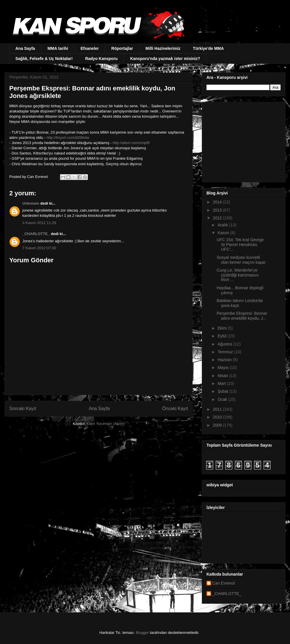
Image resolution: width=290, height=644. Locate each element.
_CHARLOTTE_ (36, 234)
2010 (218, 417)
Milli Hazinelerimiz (163, 48)
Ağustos (225, 344)
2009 (218, 425)
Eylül (222, 336)
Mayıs (223, 368)
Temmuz (226, 352)
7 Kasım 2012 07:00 (39, 248)
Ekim (223, 328)
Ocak (223, 399)
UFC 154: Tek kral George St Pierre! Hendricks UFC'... (240, 245)
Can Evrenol (223, 583)
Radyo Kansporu (101, 59)
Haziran (225, 360)
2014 (218, 202)
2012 (218, 218)
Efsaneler (90, 48)
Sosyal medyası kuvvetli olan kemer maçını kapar (241, 260)
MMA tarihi (58, 48)
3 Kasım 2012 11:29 (39, 223)
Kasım (224, 233)
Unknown (31, 203)
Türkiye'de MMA (208, 48)
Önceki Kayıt (175, 409)
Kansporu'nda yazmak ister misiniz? (165, 59)
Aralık (223, 225)
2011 (218, 409)
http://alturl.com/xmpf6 (131, 143)
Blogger (142, 633)
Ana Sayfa (25, 48)
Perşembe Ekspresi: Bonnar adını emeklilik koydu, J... (242, 316)
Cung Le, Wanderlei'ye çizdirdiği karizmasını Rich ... (238, 275)
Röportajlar (122, 48)
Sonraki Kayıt (23, 409)
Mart (222, 383)
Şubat (223, 391)
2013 (218, 210)
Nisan (223, 376)
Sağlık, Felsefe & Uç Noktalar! (44, 59)
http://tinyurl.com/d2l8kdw (68, 138)
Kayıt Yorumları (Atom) (105, 424)
